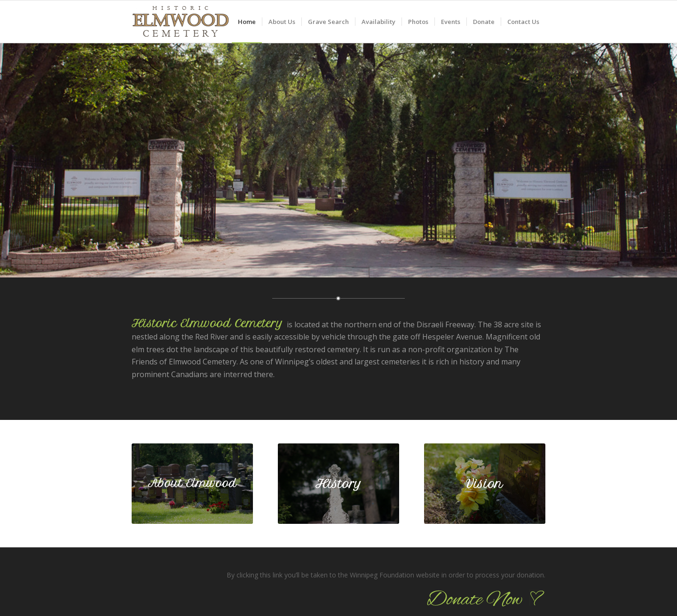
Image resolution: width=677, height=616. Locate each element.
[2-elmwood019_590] (192, 484)
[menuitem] (247, 22)
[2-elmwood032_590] (485, 484)
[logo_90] (180, 26)
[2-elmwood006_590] (338, 484)
